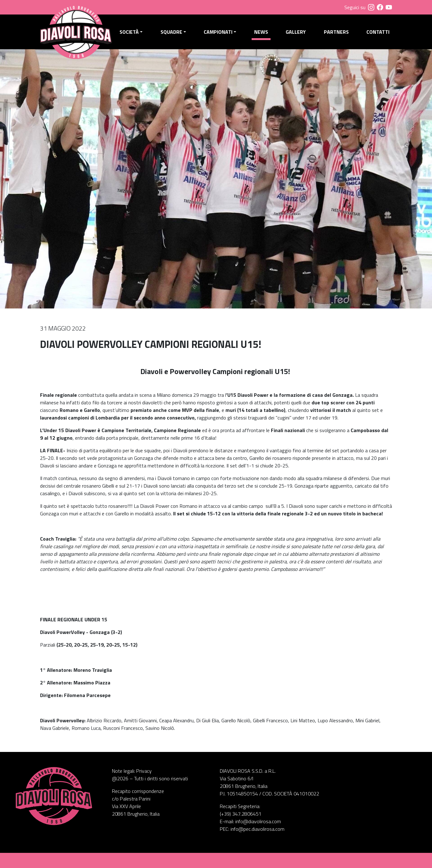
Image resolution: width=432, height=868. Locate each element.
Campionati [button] (218, 32)
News (261, 32)
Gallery (296, 32)
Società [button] (129, 32)
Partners (336, 32)
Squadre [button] (171, 32)
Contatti (378, 32)
